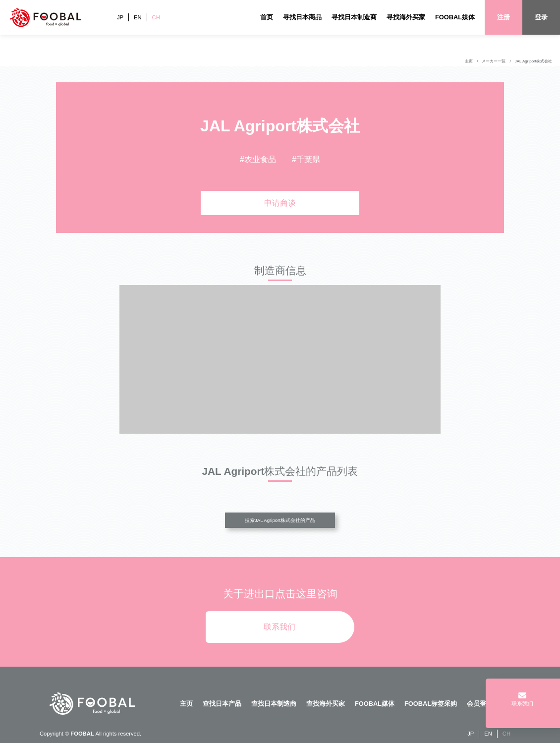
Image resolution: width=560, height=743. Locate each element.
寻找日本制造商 (354, 17)
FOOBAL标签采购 (431, 704)
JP (120, 17)
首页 (267, 17)
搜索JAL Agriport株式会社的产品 (280, 520)
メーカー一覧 (494, 61)
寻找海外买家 (406, 17)
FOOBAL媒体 (455, 17)
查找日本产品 (222, 704)
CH (156, 17)
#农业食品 (258, 159)
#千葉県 (306, 159)
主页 (469, 61)
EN (138, 17)
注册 (504, 17)
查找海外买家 (326, 704)
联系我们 (280, 627)
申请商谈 (280, 203)
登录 (541, 17)
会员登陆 (480, 704)
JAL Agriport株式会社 (533, 61)
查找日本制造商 (274, 704)
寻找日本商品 (302, 17)
